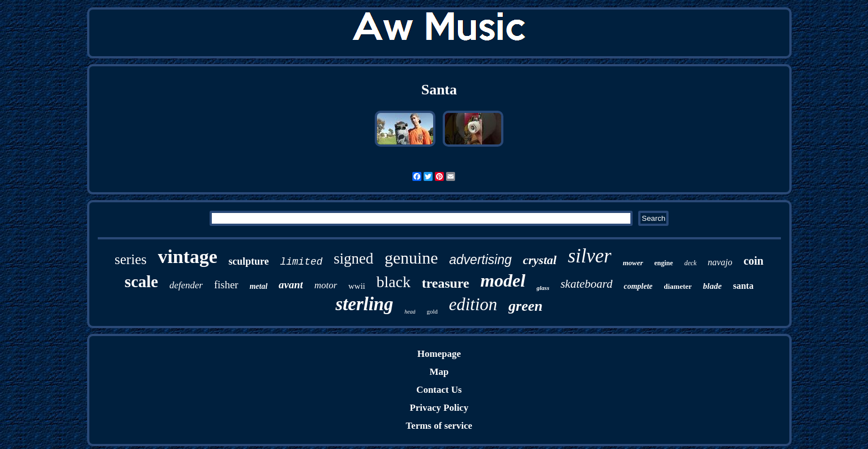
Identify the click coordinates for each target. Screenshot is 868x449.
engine (664, 263)
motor (326, 285)
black (394, 282)
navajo (720, 262)
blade (712, 286)
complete (638, 286)
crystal (540, 260)
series (131, 259)
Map (439, 372)
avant (291, 285)
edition (473, 304)
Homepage (439, 354)
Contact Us (439, 390)
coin (753, 261)
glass (543, 288)
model (503, 280)
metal (258, 286)
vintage (188, 257)
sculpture (249, 261)
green (526, 306)
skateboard (587, 284)
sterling (364, 304)
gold (432, 311)
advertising (481, 260)
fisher (226, 285)
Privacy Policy (439, 408)
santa (743, 286)
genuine (412, 258)
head (410, 312)
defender (186, 285)
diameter (678, 286)
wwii (357, 286)
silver (590, 256)
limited (301, 262)
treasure (446, 283)
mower (633, 263)
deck (690, 263)
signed (354, 258)
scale (142, 282)
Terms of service (439, 426)
